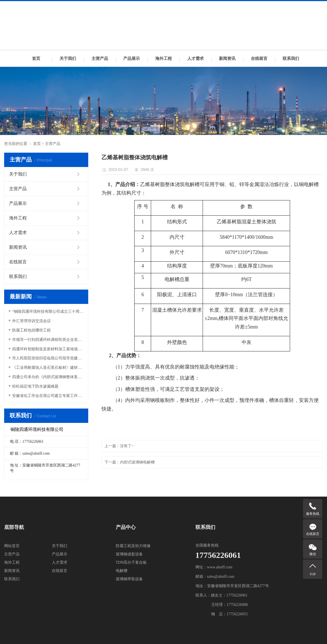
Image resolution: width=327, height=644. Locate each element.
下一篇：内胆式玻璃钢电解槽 (130, 462)
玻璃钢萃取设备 (129, 579)
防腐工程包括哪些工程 (31, 330)
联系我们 (291, 59)
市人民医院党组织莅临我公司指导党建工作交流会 (48, 358)
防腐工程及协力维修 (133, 546)
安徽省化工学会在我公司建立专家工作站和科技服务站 (48, 396)
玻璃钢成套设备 (129, 554)
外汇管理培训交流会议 (31, 321)
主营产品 (100, 59)
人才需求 (195, 59)
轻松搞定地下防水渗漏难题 (35, 386)
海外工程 (163, 59)
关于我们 (68, 59)
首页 (36, 59)
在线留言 (259, 59)
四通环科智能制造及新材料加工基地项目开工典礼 (48, 349)
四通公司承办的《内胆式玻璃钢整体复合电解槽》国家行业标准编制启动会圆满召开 (48, 377)
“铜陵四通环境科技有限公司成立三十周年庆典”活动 (48, 312)
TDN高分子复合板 (131, 562)
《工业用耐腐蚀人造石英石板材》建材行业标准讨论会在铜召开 (48, 368)
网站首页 (12, 546)
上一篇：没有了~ (119, 446)
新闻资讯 (227, 59)
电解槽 (122, 571)
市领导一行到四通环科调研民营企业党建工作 (48, 340)
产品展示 (132, 59)
